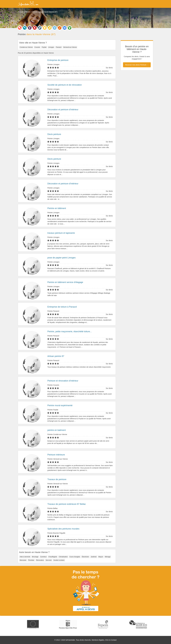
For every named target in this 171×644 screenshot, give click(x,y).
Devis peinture (54, 134)
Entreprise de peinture (58, 60)
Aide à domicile (25, 557)
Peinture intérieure (56, 455)
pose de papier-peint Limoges (61, 258)
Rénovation (40, 560)
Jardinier (94, 557)
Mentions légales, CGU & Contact (104, 640)
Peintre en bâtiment (57, 208)
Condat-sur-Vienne (26, 47)
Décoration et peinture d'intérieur (63, 110)
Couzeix (37, 47)
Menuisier (23, 560)
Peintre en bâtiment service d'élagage (65, 282)
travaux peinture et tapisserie (61, 233)
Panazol (59, 47)
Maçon (101, 557)
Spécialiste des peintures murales (63, 529)
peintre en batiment (57, 430)
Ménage (108, 557)
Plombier (31, 560)
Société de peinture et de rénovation (65, 85)
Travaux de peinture (57, 479)
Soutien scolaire (59, 560)
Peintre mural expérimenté (60, 405)
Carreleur (43, 557)
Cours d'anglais (75, 557)
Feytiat (44, 47)
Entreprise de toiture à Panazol (62, 307)
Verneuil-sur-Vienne (70, 47)
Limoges (51, 47)
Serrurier (49, 560)
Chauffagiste (53, 557)
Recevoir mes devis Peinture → (137, 65)
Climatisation (63, 557)
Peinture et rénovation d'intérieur (63, 381)
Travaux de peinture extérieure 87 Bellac (67, 504)
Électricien (85, 557)
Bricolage (35, 557)
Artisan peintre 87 (56, 356)
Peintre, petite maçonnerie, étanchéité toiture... (70, 331)
